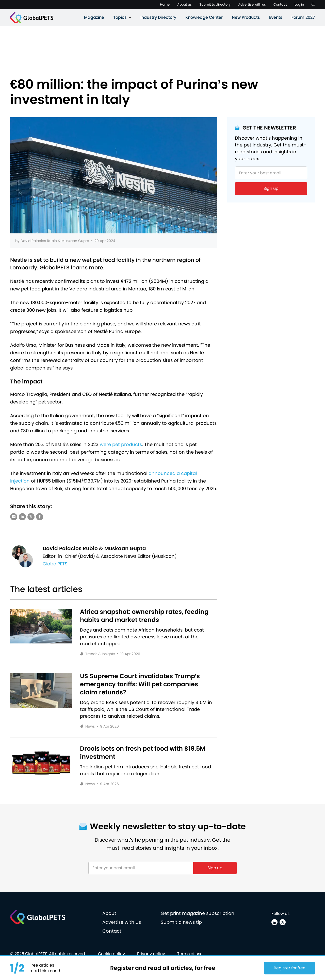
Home (165, 4)
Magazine (94, 17)
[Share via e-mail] (14, 517)
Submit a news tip (181, 922)
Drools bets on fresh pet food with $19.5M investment (143, 753)
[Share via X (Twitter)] (31, 517)
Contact (280, 4)
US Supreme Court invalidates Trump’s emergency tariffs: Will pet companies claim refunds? (140, 684)
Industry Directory (158, 17)
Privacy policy (151, 954)
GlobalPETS (55, 564)
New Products (246, 17)
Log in (299, 4)
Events (276, 17)
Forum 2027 (303, 17)
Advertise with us (252, 4)
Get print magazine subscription (198, 913)
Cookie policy (111, 954)
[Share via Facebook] (40, 517)
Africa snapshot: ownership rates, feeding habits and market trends (144, 616)
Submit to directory (215, 4)
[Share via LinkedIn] (22, 517)
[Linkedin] (274, 922)
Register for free (290, 968)
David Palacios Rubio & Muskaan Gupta (55, 241)
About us (184, 4)
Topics (120, 17)
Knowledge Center (204, 17)
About (109, 913)
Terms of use (190, 954)
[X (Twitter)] (283, 922)
